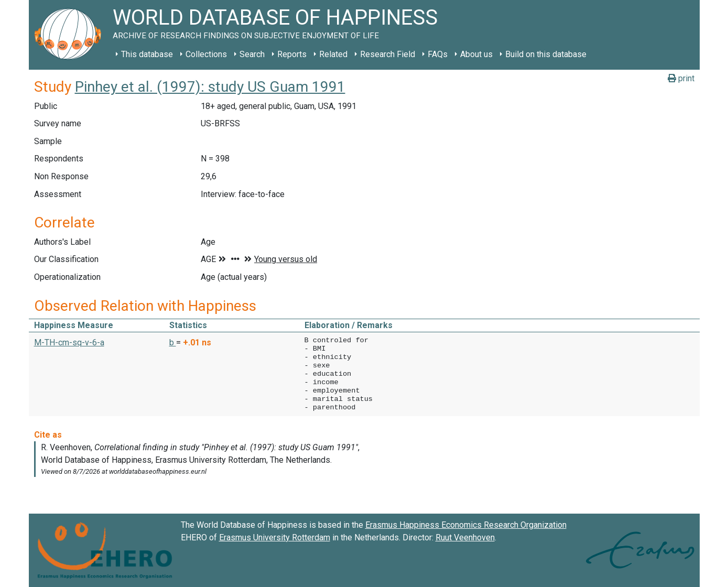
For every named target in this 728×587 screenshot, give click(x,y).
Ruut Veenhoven (465, 537)
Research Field (388, 54)
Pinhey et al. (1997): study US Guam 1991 (210, 87)
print (681, 78)
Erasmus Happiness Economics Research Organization (466, 525)
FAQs (438, 54)
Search (252, 54)
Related (333, 54)
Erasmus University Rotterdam (275, 537)
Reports (292, 54)
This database (147, 54)
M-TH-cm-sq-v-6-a (69, 343)
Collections (206, 54)
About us (476, 54)
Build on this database (546, 54)
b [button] (173, 343)
